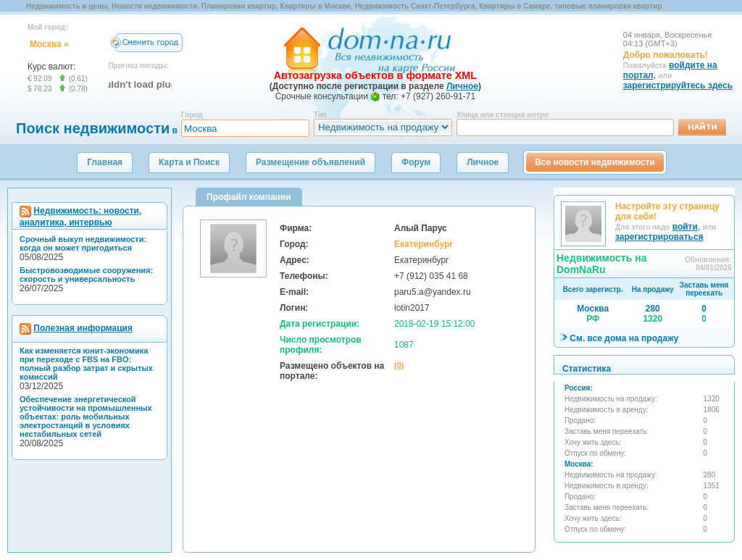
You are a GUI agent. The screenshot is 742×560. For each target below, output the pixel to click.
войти (685, 227)
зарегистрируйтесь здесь (678, 85)
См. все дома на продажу (624, 338)
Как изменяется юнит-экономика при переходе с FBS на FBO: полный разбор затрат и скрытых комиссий (86, 364)
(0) (399, 365)
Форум (416, 162)
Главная (105, 162)
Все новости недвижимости (595, 162)
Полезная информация (83, 328)
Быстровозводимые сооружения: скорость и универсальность (86, 275)
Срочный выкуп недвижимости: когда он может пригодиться (83, 243)
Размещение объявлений (310, 162)
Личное (483, 162)
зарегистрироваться (659, 237)
